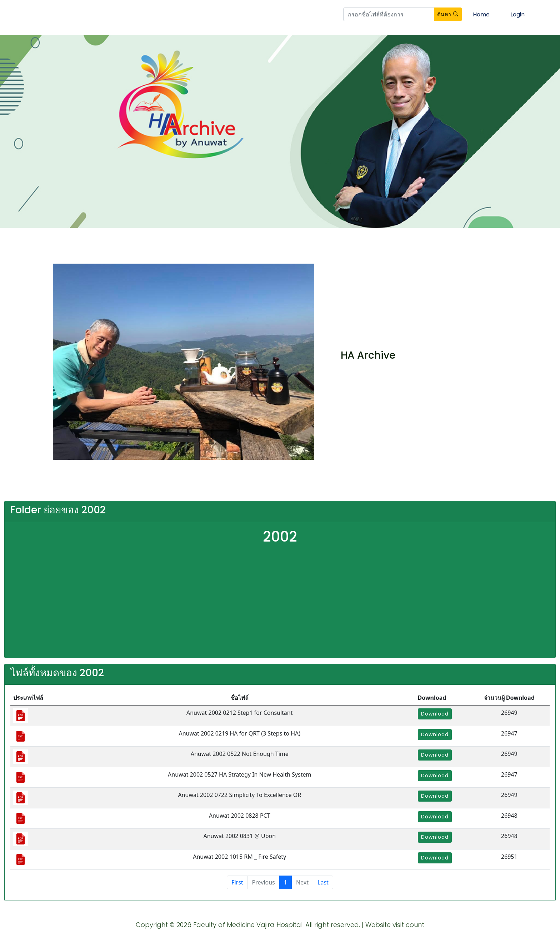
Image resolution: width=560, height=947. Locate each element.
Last (323, 882)
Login (517, 14)
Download (435, 714)
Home (481, 14)
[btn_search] (389, 14)
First (237, 882)
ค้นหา (448, 14)
